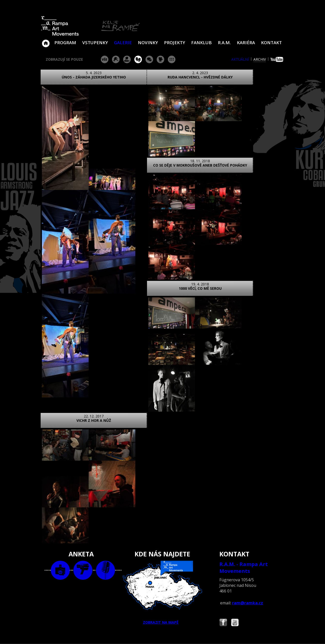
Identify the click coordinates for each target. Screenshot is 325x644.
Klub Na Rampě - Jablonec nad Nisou (46, 41)
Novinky (148, 43)
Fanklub (201, 43)
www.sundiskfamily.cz (215, 633)
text (105, 549)
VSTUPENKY (95, 43)
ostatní (172, 59)
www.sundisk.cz (155, 633)
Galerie (123, 43)
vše (105, 59)
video (83, 549)
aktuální (240, 59)
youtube (277, 59)
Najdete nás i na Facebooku (223, 602)
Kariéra (246, 43)
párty (127, 59)
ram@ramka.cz (248, 582)
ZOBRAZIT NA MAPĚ (162, 572)
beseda (149, 59)
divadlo (138, 59)
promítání (160, 59)
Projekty (175, 43)
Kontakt (271, 43)
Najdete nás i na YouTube (235, 602)
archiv (260, 59)
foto (60, 549)
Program (65, 43)
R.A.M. (224, 43)
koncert (116, 59)
